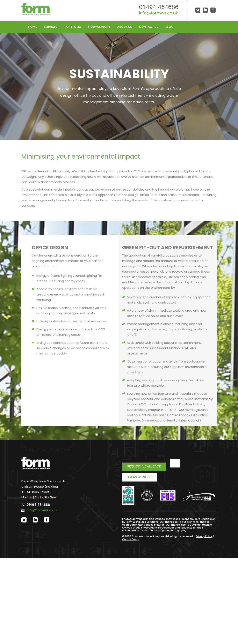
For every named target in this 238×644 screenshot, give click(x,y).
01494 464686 (159, 7)
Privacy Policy (204, 536)
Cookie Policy (131, 539)
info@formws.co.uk (158, 13)
